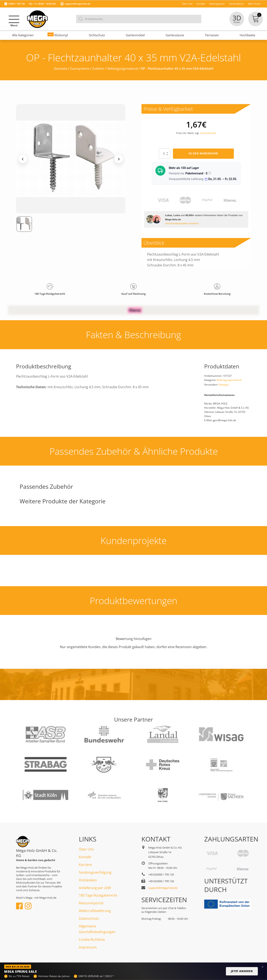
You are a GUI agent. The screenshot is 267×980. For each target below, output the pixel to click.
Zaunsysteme (80, 68)
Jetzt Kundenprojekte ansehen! (182, 223)
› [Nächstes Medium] (119, 159)
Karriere (85, 865)
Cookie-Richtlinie (92, 940)
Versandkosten (208, 133)
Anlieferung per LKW (95, 888)
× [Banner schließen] (263, 967)
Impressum (88, 947)
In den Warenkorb (203, 153)
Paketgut (224, 385)
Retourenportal (91, 903)
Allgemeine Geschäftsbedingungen (97, 929)
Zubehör (98, 68)
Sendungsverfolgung (95, 872)
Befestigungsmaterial (123, 68)
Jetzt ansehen (242, 971)
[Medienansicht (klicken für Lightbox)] (71, 159)
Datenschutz (89, 918)
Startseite (60, 68)
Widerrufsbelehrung (95, 911)
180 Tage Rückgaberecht (98, 895)
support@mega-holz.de (77, 4)
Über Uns (86, 849)
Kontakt (85, 857)
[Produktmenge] (165, 154)
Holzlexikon (88, 880)
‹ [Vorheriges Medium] (23, 159)
